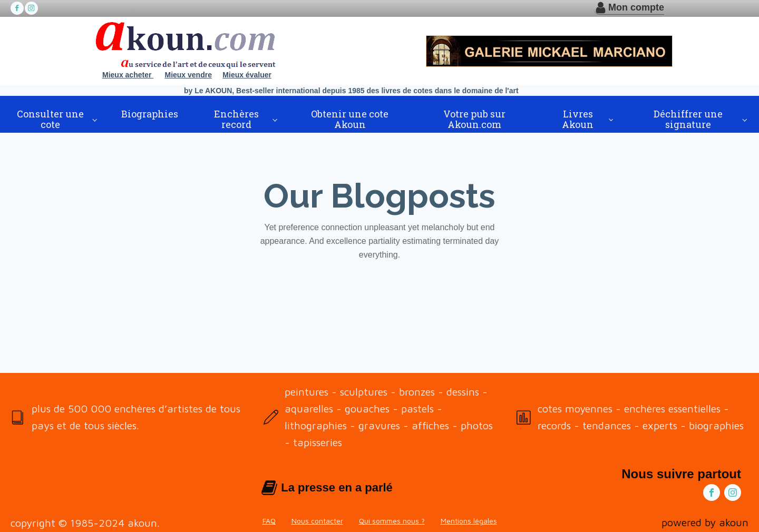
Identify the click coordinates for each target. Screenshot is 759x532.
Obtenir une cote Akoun (350, 119)
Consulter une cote (50, 119)
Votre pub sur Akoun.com (474, 119)
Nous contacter (317, 521)
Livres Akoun (578, 119)
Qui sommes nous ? (392, 521)
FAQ (269, 521)
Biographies (150, 114)
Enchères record (236, 119)
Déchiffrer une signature (688, 119)
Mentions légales (469, 521)
